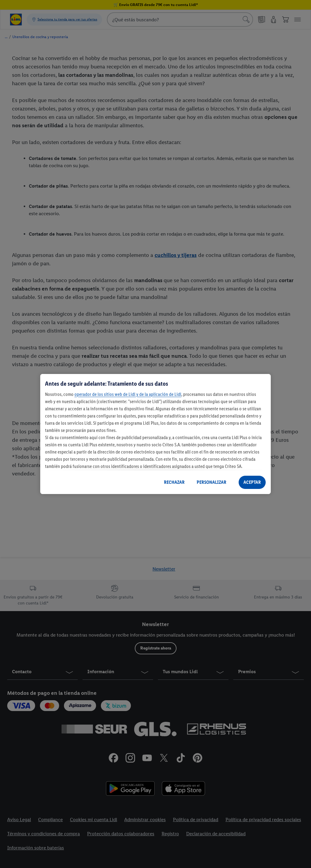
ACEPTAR (252, 482)
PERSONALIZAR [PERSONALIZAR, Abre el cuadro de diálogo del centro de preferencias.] (211, 482)
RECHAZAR (174, 482)
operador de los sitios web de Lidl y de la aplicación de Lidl (128, 394)
